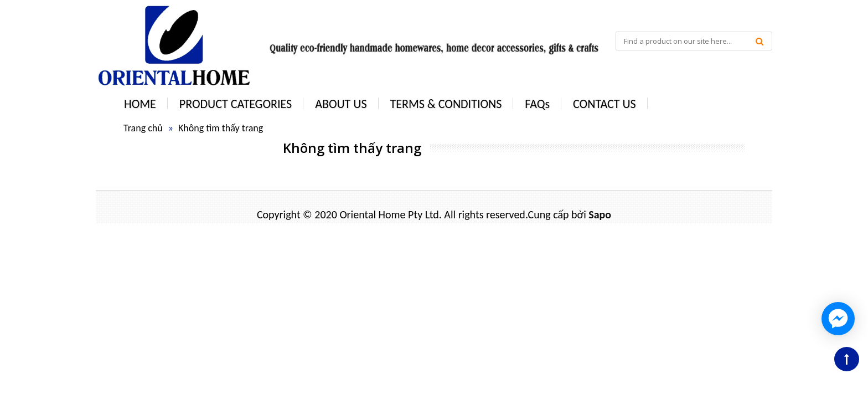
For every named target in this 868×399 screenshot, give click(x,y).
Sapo (600, 214)
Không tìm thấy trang (221, 128)
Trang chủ (143, 128)
